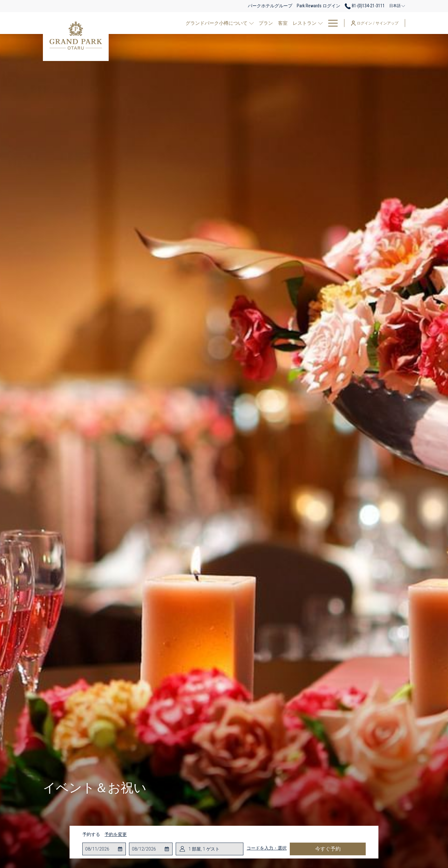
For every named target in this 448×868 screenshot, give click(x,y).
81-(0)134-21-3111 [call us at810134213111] (365, 6)
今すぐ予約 (328, 849)
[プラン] (215, 23)
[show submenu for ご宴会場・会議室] (320, 23)
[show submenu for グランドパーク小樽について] (202, 23)
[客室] (232, 23)
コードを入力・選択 (267, 848)
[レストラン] (254, 23)
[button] (104, 849)
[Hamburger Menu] (331, 23)
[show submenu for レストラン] (271, 23)
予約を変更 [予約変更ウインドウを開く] (116, 834)
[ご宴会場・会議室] (296, 23)
